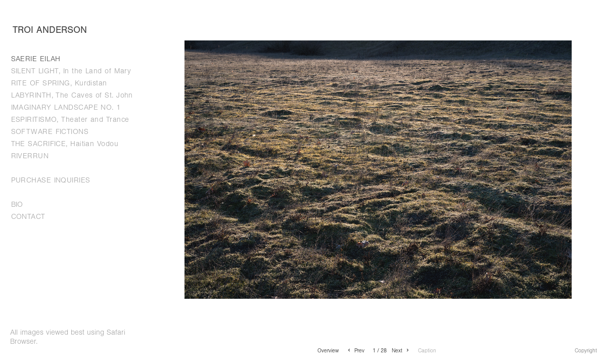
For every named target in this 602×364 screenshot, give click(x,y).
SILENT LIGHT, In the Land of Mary (71, 71)
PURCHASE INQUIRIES (51, 180)
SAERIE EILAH (36, 59)
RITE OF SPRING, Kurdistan (59, 83)
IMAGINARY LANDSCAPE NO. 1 (66, 107)
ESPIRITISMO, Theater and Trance (70, 120)
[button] (328, 350)
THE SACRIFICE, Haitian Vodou (65, 144)
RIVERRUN (30, 156)
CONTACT (28, 217)
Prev (355, 351)
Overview (328, 351)
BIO (17, 204)
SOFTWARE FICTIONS (50, 132)
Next (401, 351)
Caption (427, 351)
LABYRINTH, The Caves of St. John (72, 95)
